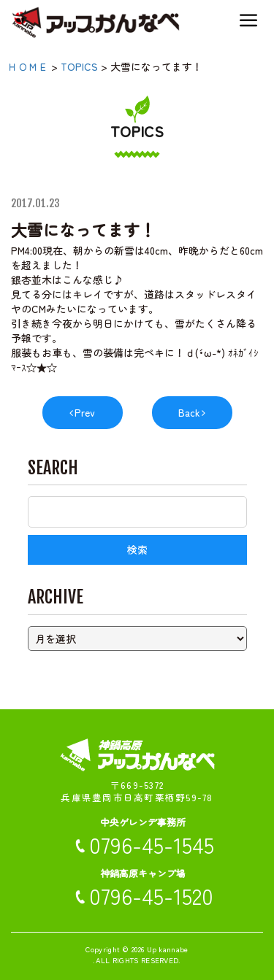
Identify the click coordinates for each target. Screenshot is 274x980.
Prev (85, 412)
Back (189, 412)
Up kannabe (168, 949)
